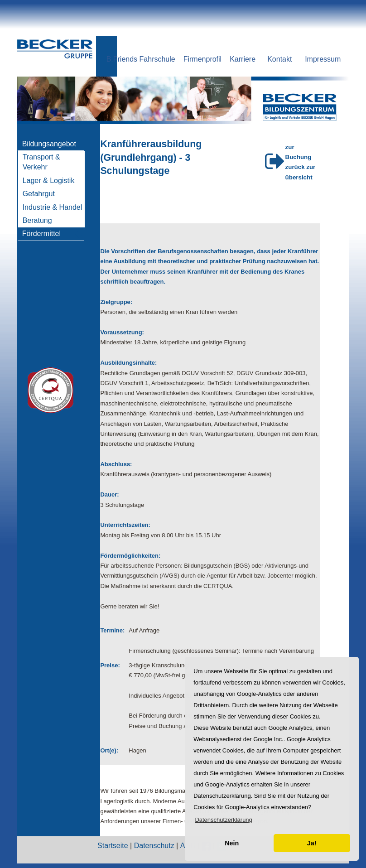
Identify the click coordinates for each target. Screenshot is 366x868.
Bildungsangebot (49, 144)
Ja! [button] (312, 843)
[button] (224, 820)
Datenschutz (154, 846)
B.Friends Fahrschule (141, 59)
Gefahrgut (39, 194)
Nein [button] (232, 843)
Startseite (113, 846)
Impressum (323, 59)
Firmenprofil (202, 59)
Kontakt (279, 59)
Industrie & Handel (53, 207)
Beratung (37, 220)
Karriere (243, 59)
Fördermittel (41, 234)
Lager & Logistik (49, 181)
